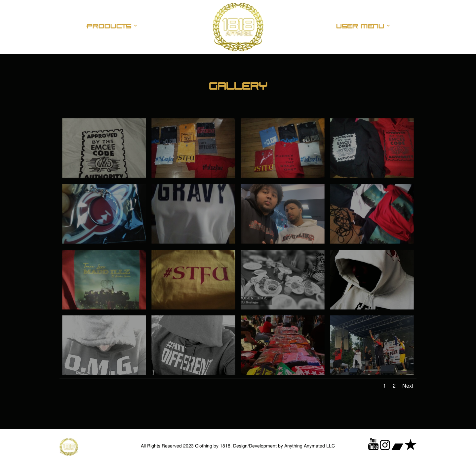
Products (109, 26)
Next (408, 386)
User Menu (360, 26)
